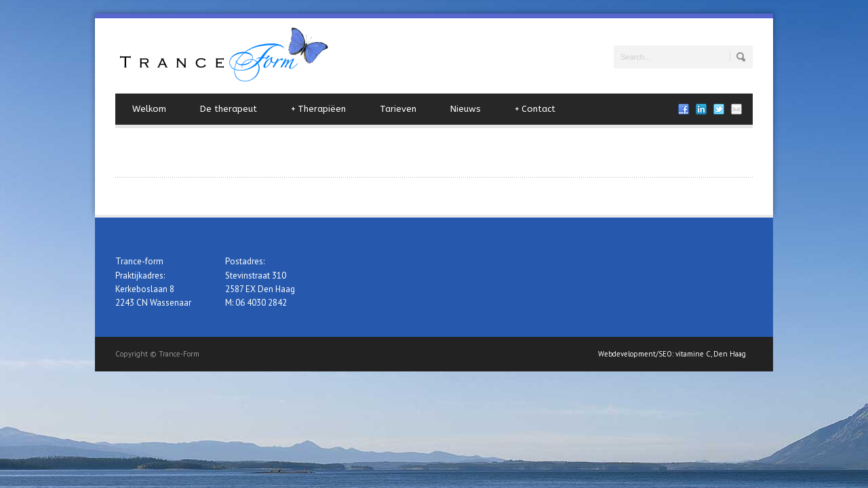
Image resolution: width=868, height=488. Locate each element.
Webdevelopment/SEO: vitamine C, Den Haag (672, 354)
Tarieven (398, 109)
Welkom (149, 109)
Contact (535, 109)
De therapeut (229, 109)
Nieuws (466, 109)
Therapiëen (318, 109)
